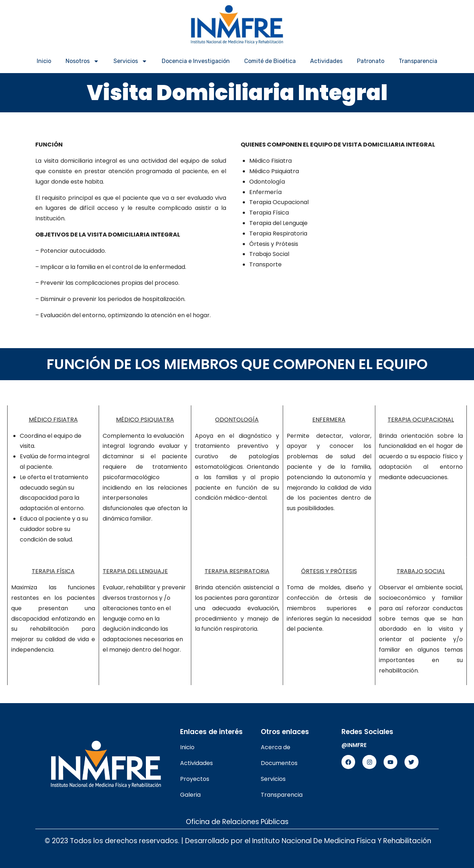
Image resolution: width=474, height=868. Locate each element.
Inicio (44, 61)
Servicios (130, 61)
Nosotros (82, 61)
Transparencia (418, 61)
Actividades (326, 61)
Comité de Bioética (270, 61)
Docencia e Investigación (196, 61)
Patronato (371, 61)
